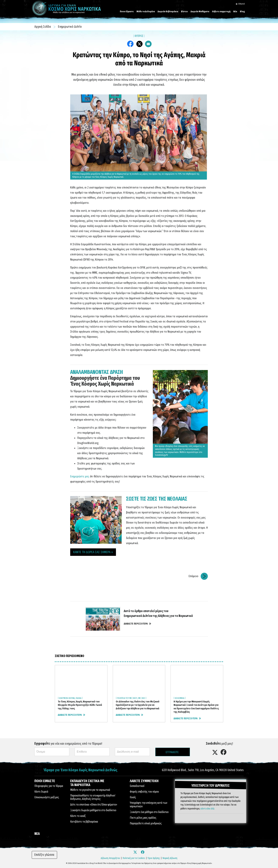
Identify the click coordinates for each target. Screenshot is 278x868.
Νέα (235, 11)
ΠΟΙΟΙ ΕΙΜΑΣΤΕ (45, 781)
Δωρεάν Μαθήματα (200, 11)
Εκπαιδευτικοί (137, 786)
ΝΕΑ (37, 834)
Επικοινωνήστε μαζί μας (47, 797)
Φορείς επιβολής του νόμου (144, 792)
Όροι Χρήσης (154, 858)
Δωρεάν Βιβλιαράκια (168, 11)
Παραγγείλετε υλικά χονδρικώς (146, 823)
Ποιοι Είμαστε (127, 11)
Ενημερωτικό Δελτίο (70, 27)
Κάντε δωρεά (41, 792)
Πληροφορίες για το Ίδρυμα (49, 786)
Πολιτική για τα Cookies (134, 858)
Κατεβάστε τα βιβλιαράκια (84, 822)
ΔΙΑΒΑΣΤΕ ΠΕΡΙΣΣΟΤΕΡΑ (137, 624)
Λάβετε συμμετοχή (221, 11)
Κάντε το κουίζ (78, 816)
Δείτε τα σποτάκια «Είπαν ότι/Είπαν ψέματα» (94, 805)
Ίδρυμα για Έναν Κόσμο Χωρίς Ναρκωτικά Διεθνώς (80, 770)
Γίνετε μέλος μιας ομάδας (143, 818)
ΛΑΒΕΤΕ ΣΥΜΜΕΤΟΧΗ (144, 781)
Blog (242, 11)
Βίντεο (184, 11)
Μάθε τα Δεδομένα (146, 11)
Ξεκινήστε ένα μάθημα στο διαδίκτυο (149, 812)
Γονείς (133, 797)
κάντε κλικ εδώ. (208, 808)
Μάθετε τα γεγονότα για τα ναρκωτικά (90, 790)
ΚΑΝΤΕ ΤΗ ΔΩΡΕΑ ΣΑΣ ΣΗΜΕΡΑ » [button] (93, 552)
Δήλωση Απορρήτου (110, 858)
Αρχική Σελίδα (43, 27)
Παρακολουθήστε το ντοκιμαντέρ (93, 797)
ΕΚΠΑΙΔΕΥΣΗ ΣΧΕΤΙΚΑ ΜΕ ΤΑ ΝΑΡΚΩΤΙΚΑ (87, 783)
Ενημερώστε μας (80, 476)
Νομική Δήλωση (170, 858)
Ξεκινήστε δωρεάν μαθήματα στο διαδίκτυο (93, 810)
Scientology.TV (161, 455)
